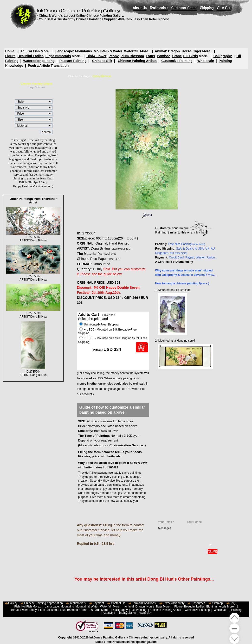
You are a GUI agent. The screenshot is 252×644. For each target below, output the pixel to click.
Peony (114, 56)
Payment (98, 603)
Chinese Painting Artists (137, 61)
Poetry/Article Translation (48, 66)
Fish (21, 51)
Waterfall (131, 51)
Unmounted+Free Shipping (99, 325)
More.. (46, 51)
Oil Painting (139, 610)
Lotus (150, 56)
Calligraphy (223, 56)
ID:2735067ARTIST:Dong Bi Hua (33, 276)
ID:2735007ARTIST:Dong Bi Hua (33, 237)
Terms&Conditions (144, 603)
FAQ (233, 603)
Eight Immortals (58, 56)
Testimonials (78, 603)
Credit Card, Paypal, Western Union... (193, 258)
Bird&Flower (96, 56)
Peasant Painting (73, 61)
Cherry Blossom (102, 76)
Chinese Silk (102, 61)
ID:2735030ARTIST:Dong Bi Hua (33, 313)
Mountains (84, 51)
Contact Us (118, 603)
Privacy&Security (174, 603)
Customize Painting (177, 61)
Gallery (13, 603)
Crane (177, 56)
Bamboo (164, 56)
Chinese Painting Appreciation (44, 603)
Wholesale (206, 61)
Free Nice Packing (187, 244)
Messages (185, 536)
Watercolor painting (39, 61)
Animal (160, 51)
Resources (198, 603)
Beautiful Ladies (31, 56)
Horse (186, 51)
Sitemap (218, 603)
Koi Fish (33, 51)
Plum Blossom (132, 56)
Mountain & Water (108, 51)
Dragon (174, 51)
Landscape (64, 51)
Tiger (197, 51)
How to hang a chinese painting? (182, 283)
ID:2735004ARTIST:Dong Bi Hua (33, 372)
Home (10, 51)
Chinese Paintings (79, 76)
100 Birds (190, 56)
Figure (10, 56)
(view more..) (45, 186)
